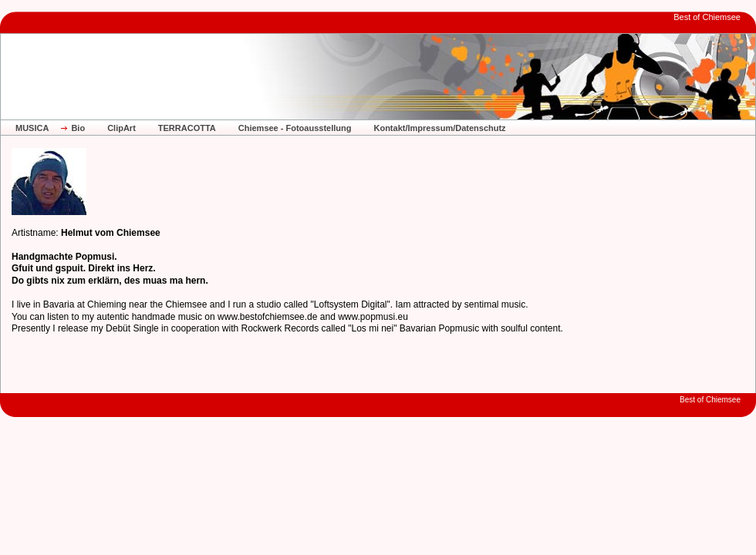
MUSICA (32, 128)
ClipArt (121, 128)
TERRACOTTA (187, 128)
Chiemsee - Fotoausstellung (295, 128)
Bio (78, 128)
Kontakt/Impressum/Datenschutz (439, 128)
